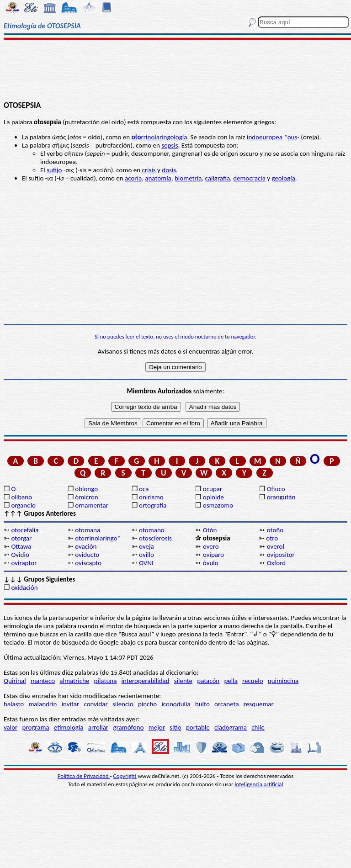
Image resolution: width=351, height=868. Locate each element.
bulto (202, 704)
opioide (213, 497)
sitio (175, 727)
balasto (14, 704)
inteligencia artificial (259, 784)
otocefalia (25, 530)
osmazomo (218, 505)
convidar (96, 704)
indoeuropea (265, 137)
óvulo (211, 563)
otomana (88, 530)
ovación (86, 546)
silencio (123, 704)
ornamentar (92, 505)
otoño (275, 530)
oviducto (87, 555)
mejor (157, 727)
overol (276, 546)
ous (292, 137)
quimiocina (283, 681)
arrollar (98, 727)
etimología (69, 727)
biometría (188, 178)
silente (183, 681)
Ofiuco (276, 489)
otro (272, 538)
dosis (169, 170)
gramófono (129, 727)
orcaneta (227, 704)
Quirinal (15, 681)
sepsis (170, 145)
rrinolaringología (159, 137)
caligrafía (218, 178)
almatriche (74, 681)
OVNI (146, 563)
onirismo (151, 497)
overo (211, 546)
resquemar (259, 704)
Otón (210, 530)
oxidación (24, 587)
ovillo (146, 555)
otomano (152, 530)
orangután (281, 497)
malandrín (43, 704)
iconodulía (176, 704)
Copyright (125, 776)
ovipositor (281, 555)
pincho (147, 704)
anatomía (158, 178)
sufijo (54, 170)
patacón (208, 681)
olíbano (21, 497)
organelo (23, 505)
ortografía (153, 505)
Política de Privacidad (84, 776)
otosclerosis (155, 538)
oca (144, 489)
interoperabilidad (146, 681)
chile (258, 727)
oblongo (86, 489)
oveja (146, 546)
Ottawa (21, 546)
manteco (43, 681)
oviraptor (24, 563)
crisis (149, 170)
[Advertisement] (175, 69)
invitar (71, 704)
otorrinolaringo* (98, 538)
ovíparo (213, 555)
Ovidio (20, 555)
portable (198, 727)
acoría (133, 178)
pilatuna (106, 681)
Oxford (276, 563)
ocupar (213, 489)
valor (11, 727)
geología (283, 178)
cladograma (231, 727)
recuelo (253, 681)
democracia (249, 178)
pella (231, 681)
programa (36, 727)
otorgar (21, 538)
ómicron (86, 497)
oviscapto (88, 563)
